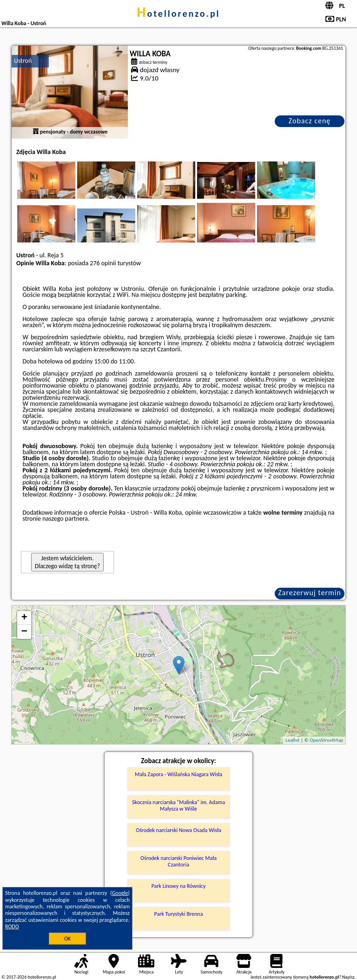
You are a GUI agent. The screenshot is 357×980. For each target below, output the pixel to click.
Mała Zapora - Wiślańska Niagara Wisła (178, 774)
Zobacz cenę (310, 121)
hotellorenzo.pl (178, 13)
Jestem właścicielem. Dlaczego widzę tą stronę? (67, 562)
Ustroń (23, 61)
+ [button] (24, 618)
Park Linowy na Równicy (179, 886)
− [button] (24, 632)
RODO (12, 926)
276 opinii (103, 263)
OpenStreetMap (326, 740)
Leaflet (292, 740)
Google (120, 893)
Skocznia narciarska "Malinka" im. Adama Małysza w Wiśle (178, 805)
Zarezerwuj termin (310, 593)
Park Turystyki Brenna (179, 914)
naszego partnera (65, 519)
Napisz (348, 977)
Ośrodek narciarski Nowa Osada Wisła (178, 830)
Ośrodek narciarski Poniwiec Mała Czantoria (178, 861)
